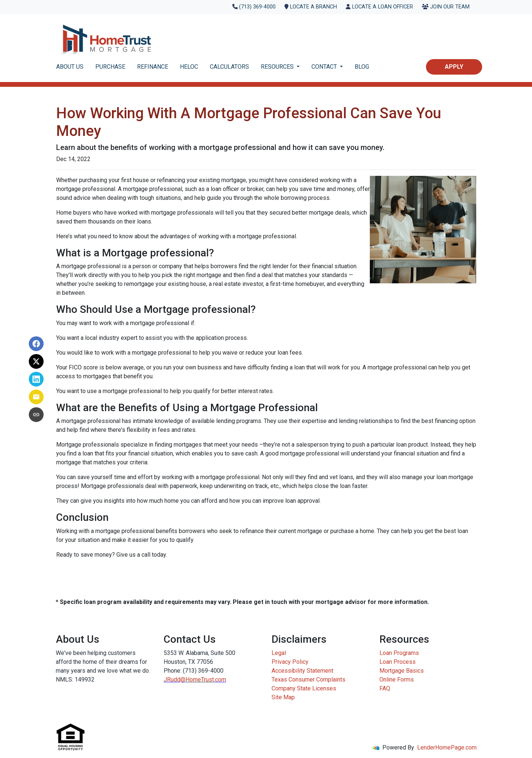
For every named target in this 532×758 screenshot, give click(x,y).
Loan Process (398, 662)
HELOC (189, 67)
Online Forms (397, 680)
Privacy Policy (290, 662)
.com (220, 680)
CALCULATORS (229, 67)
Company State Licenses (304, 688)
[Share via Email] (36, 397)
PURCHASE (110, 67)
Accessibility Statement (302, 671)
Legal (279, 653)
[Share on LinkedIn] (36, 379)
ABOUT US (70, 67)
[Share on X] (36, 361)
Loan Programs (399, 653)
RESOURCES (278, 67)
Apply (454, 67)
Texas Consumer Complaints (308, 680)
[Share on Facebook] (36, 344)
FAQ (385, 688)
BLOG (362, 67)
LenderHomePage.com (447, 747)
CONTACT (325, 67)
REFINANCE (153, 67)
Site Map (283, 697)
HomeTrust (200, 680)
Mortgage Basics (402, 671)
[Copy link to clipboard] (36, 414)
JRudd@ (175, 680)
